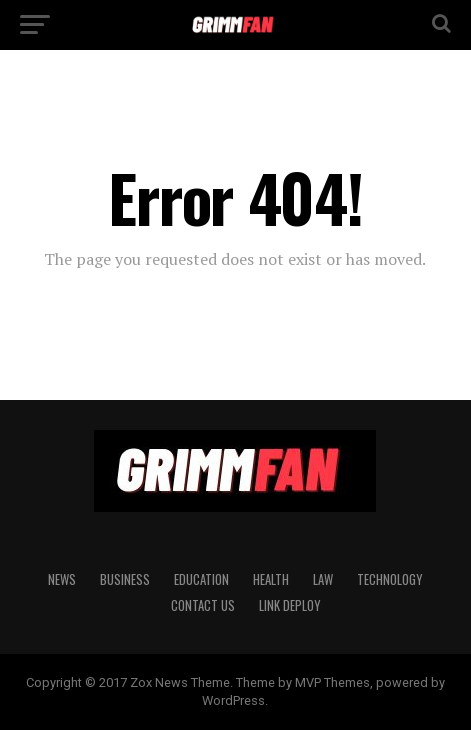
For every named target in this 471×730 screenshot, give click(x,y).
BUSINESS (125, 579)
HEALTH (271, 579)
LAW (323, 579)
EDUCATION (201, 579)
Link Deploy (289, 605)
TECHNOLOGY (389, 579)
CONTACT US (203, 605)
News (62, 579)
